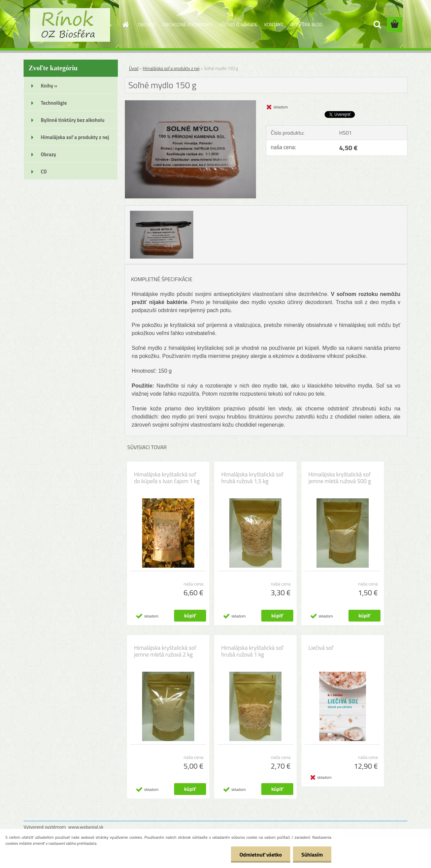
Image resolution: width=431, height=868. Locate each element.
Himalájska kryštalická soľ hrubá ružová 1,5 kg (252, 478)
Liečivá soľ (321, 648)
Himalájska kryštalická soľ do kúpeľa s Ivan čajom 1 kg (167, 478)
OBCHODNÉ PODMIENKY (188, 24)
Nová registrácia (388, 6)
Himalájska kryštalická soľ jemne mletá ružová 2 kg (165, 651)
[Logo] (70, 25)
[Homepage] (125, 25)
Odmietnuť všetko (261, 855)
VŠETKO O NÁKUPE (238, 24)
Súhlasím (312, 855)
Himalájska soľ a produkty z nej (171, 68)
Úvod (134, 68)
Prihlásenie (359, 6)
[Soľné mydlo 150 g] (190, 103)
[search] (377, 25)
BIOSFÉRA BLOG (306, 24)
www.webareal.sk (86, 827)
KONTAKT (274, 24)
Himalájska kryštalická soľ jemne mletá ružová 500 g (340, 478)
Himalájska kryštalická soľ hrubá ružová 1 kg (252, 651)
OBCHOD (147, 24)
